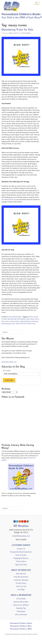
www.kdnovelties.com (9, 362)
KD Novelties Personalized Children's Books (23, 634)
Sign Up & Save (21, 565)
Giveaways (21, 611)
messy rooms (15, 321)
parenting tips (6, 323)
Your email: (7, 371)
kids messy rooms (33, 319)
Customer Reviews (21, 580)
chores (30, 317)
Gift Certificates (21, 614)
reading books (8, 199)
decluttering (12, 319)
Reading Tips (21, 608)
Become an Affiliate (21, 605)
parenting (35, 321)
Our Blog (21, 590)
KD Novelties (26, 33)
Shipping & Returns (21, 558)
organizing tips (25, 321)
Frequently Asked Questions (21, 552)
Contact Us (21, 549)
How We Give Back (21, 577)
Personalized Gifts (15, 317)
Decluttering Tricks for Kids (17, 30)
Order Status (21, 561)
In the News (21, 599)
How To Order (21, 555)
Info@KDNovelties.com (21, 536)
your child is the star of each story (24, 323)
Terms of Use (21, 586)
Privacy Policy (21, 583)
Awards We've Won (21, 602)
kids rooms (5, 321)
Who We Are (21, 574)
